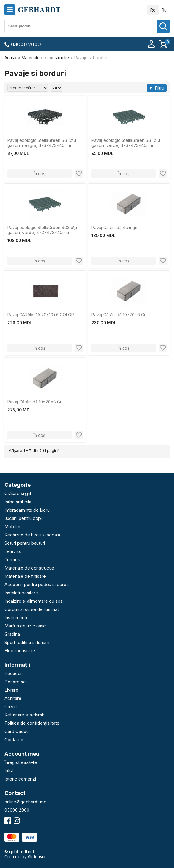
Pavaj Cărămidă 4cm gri (114, 227)
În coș (40, 174)
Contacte (14, 740)
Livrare (11, 690)
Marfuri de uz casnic (25, 626)
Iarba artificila (18, 502)
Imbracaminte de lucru (27, 510)
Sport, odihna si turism (27, 642)
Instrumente (17, 618)
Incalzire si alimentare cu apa (34, 601)
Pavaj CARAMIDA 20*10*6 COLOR (41, 315)
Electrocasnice (20, 651)
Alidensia (37, 857)
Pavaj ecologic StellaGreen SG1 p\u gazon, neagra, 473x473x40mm (42, 143)
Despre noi (16, 682)
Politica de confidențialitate (32, 723)
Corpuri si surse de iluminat (32, 609)
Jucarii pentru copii (24, 518)
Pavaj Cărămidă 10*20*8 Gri (35, 402)
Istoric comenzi (20, 779)
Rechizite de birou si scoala (32, 535)
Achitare (13, 698)
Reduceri (14, 673)
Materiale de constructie (29, 568)
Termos (12, 560)
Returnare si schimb (25, 715)
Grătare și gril (18, 493)
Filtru (157, 88)
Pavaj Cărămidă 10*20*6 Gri (119, 315)
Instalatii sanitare (21, 593)
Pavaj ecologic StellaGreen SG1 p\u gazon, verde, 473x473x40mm (126, 143)
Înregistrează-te (21, 762)
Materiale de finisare (25, 576)
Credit (11, 706)
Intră (9, 771)
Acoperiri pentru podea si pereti (37, 584)
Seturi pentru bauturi (25, 543)
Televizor (14, 551)
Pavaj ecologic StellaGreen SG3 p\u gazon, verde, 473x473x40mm (42, 230)
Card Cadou (17, 731)
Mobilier (13, 527)
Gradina (12, 634)
